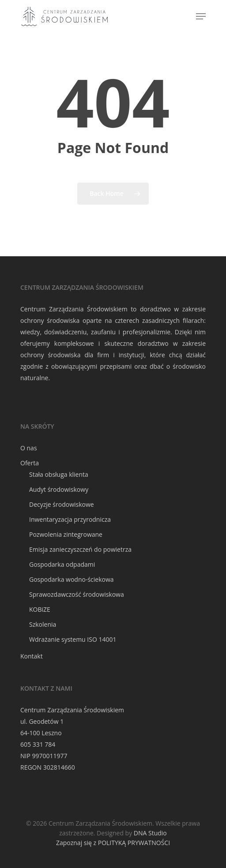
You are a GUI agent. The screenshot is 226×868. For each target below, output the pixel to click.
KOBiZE (40, 609)
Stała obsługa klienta (59, 474)
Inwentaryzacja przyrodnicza (70, 519)
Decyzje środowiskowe (62, 504)
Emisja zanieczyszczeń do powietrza (80, 549)
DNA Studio (150, 833)
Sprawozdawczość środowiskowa (77, 594)
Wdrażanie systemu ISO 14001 (73, 639)
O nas (29, 448)
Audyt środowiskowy (59, 489)
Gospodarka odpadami (62, 564)
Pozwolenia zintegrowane (66, 534)
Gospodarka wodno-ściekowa (72, 579)
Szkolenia (43, 624)
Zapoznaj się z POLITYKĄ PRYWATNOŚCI (113, 843)
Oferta (30, 463)
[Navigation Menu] (201, 16)
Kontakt (32, 656)
